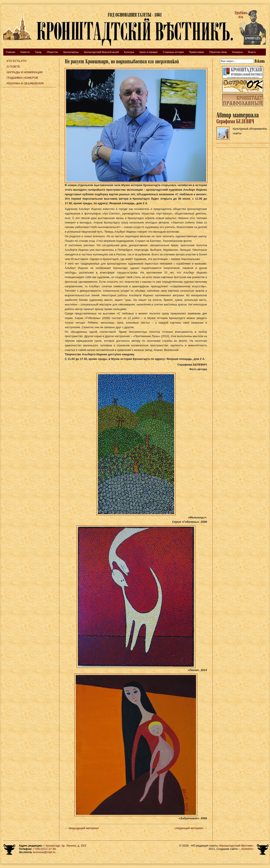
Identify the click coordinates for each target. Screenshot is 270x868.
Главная (11, 52)
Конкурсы (237, 52)
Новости (25, 52)
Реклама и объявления (25, 83)
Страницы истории (173, 52)
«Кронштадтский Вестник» (236, 846)
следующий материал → (191, 828)
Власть (252, 52)
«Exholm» (247, 849)
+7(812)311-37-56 (44, 849)
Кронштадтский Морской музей (101, 52)
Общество (52, 52)
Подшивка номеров (22, 78)
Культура (129, 52)
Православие (196, 52)
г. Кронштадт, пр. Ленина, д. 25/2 (65, 846)
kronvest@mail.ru (44, 852)
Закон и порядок (149, 52)
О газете (13, 67)
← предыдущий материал (82, 828)
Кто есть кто (17, 61)
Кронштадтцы (71, 52)
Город (38, 52)
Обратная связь (218, 52)
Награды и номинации (25, 72)
